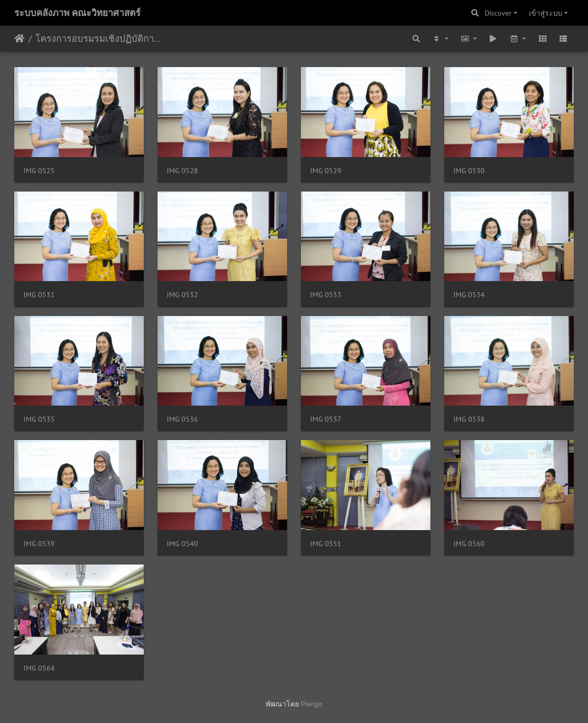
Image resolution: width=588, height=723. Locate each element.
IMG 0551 (326, 544)
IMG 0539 (39, 544)
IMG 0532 (182, 295)
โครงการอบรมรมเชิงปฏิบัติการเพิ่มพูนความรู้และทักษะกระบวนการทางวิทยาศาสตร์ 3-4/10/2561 (99, 39)
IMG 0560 (469, 544)
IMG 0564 (39, 668)
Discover (498, 13)
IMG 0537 (326, 419)
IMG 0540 (182, 544)
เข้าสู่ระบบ (546, 13)
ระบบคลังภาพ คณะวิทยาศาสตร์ (77, 13)
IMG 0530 (469, 171)
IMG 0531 (39, 295)
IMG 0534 (469, 295)
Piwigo (312, 704)
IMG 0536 (182, 419)
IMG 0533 (326, 295)
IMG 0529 (326, 171)
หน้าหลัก (20, 39)
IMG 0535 (39, 419)
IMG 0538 (469, 419)
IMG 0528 (182, 171)
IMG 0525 (39, 171)
